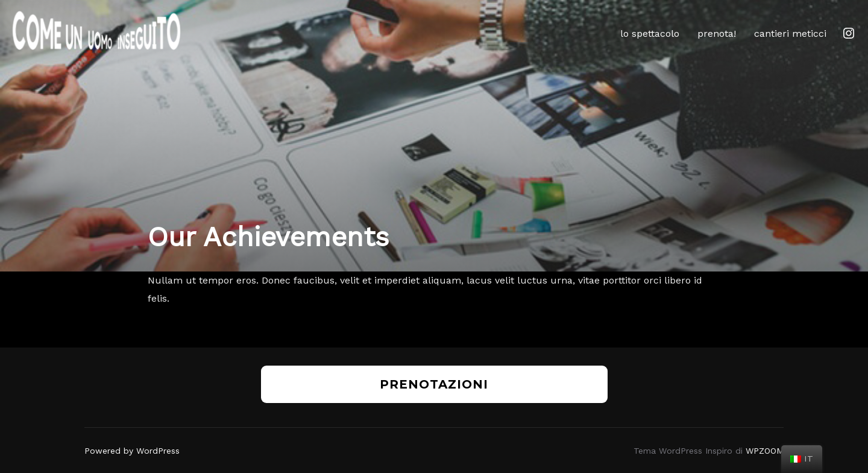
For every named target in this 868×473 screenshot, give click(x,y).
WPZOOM (765, 451)
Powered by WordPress (132, 451)
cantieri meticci (790, 33)
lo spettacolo (650, 33)
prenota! (717, 33)
